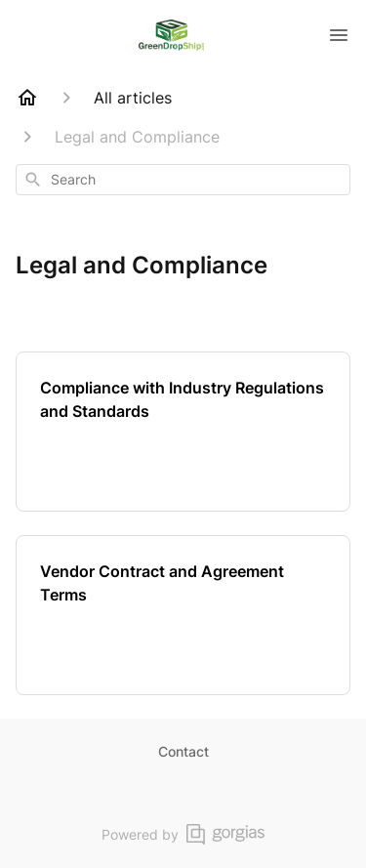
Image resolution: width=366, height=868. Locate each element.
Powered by (183, 834)
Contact (183, 751)
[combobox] (183, 180)
